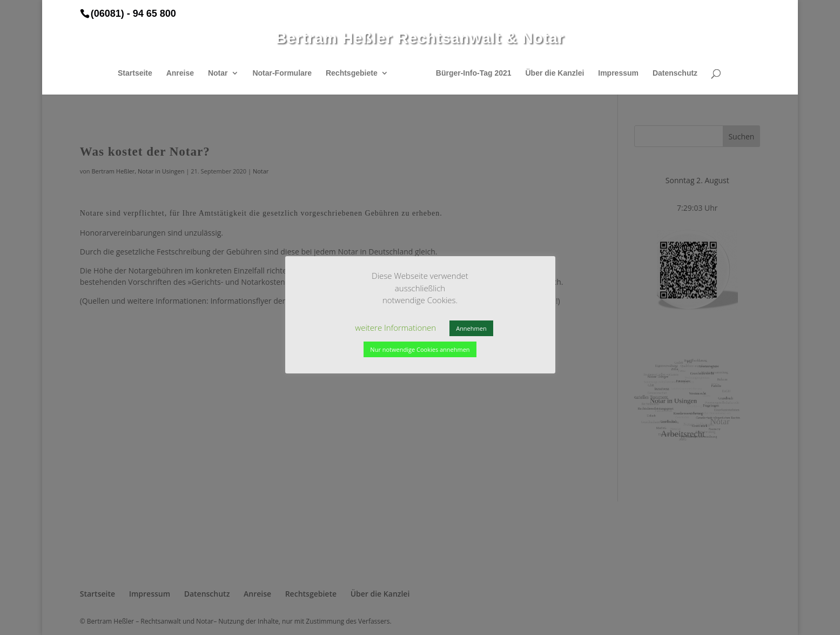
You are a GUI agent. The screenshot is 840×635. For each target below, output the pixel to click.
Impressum (618, 73)
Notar (218, 73)
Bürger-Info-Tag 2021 (474, 73)
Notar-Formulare (282, 73)
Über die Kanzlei (555, 73)
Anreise (180, 73)
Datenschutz (675, 73)
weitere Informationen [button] (395, 327)
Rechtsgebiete (352, 73)
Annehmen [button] (471, 328)
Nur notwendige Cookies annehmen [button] (420, 349)
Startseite (135, 73)
